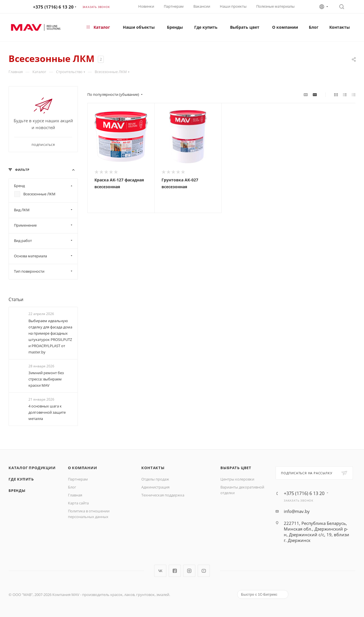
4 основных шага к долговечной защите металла (47, 412)
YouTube (204, 571)
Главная (75, 495)
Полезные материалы (275, 6)
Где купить (21, 479)
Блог (72, 487)
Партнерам (174, 6)
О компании (83, 468)
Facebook (175, 571)
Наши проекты (233, 6)
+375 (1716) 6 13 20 (53, 7)
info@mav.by (297, 511)
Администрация (155, 487)
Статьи (16, 299)
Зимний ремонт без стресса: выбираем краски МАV (46, 379)
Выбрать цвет (236, 468)
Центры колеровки (237, 479)
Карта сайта (78, 503)
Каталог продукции (32, 468)
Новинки (146, 6)
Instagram (189, 571)
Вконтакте (160, 571)
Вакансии (202, 6)
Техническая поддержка (163, 495)
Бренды (17, 490)
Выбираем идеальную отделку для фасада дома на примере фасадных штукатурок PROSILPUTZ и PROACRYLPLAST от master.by (50, 336)
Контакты (153, 468)
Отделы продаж (155, 479)
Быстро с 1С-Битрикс (259, 595)
